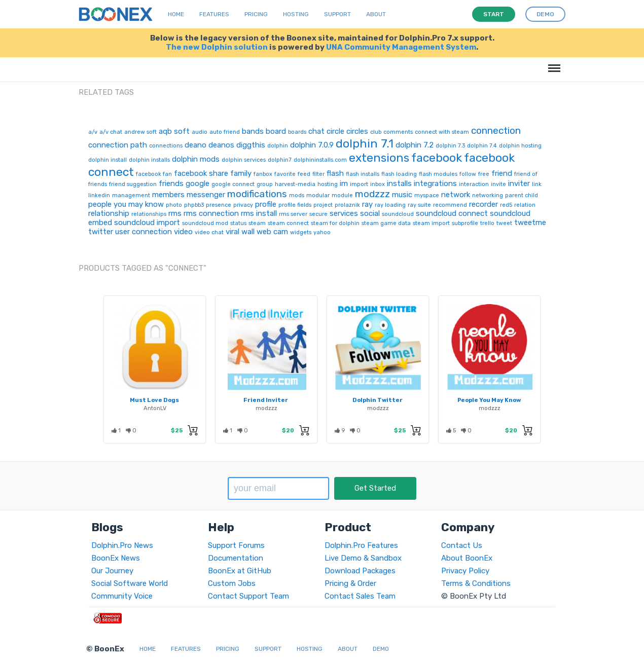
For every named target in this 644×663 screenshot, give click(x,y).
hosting (328, 184)
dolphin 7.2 (415, 145)
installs (399, 183)
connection (496, 131)
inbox (378, 184)
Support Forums (236, 545)
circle (335, 131)
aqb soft (174, 131)
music (402, 195)
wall (248, 232)
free (484, 174)
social (370, 213)
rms (175, 213)
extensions (379, 158)
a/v (93, 132)
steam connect (288, 223)
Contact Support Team (248, 596)
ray (367, 204)
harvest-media (295, 184)
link (537, 184)
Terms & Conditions (476, 583)
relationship (109, 213)
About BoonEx (467, 558)
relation (525, 205)
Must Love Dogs (154, 400)
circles (357, 131)
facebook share (201, 173)
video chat (209, 232)
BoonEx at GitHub (240, 571)
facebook (437, 158)
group (265, 184)
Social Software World (130, 583)
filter (318, 174)
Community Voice (122, 596)
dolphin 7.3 (450, 146)
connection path (118, 145)
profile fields (295, 205)
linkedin (99, 195)
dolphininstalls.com (320, 160)
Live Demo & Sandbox (363, 558)
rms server (293, 214)
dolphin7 (280, 160)
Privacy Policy (465, 571)
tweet (504, 223)
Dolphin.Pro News (122, 545)
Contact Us (462, 545)
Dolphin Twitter (378, 400)
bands (253, 131)
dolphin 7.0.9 (312, 145)
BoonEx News (116, 558)
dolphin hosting (520, 146)
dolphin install (108, 160)
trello (487, 223)
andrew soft (140, 132)
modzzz (372, 194)
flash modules (438, 174)
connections (166, 146)
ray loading (390, 205)
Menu (552, 63)
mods (297, 195)
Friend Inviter (266, 400)
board (276, 131)
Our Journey (112, 571)
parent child (522, 195)
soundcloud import (147, 223)
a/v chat (111, 132)
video (183, 232)
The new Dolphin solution (217, 47)
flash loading (399, 174)
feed (304, 174)
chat (316, 131)
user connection (144, 232)
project (323, 205)
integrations (435, 183)
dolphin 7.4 (482, 146)
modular (318, 195)
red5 (506, 205)
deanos (221, 145)
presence (219, 205)
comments (398, 132)
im (344, 183)
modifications (257, 194)
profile (266, 204)
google (198, 183)
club (376, 132)
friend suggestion (133, 184)
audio (200, 132)
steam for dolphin (335, 223)
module (342, 195)
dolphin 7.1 (365, 143)
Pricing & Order (350, 583)
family (241, 173)
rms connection (211, 213)
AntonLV (155, 408)
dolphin (278, 146)
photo (174, 205)
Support (337, 14)
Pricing (256, 14)
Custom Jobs (232, 583)
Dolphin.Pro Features (361, 545)
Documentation (236, 558)
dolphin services (244, 160)
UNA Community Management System (401, 47)
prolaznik (347, 205)
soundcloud (398, 214)
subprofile (465, 223)
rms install (259, 213)
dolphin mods (196, 159)
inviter (519, 183)
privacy (243, 205)
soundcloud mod (205, 223)
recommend (450, 205)
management (131, 195)
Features (214, 14)
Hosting (296, 14)
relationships (149, 214)
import (359, 184)
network (456, 195)
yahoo (322, 232)
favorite (285, 174)
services (344, 213)
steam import (431, 223)
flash (335, 173)
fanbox (263, 174)
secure (318, 214)
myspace (427, 195)
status (238, 223)
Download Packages (360, 571)
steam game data (386, 223)
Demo (381, 649)
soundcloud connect (452, 213)
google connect (233, 184)
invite (498, 184)
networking (488, 195)
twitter (101, 232)
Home (176, 14)
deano (195, 145)
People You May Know (489, 400)
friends (171, 183)
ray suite (419, 205)
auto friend (225, 132)
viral (232, 232)
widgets (301, 232)
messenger (206, 195)
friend (502, 173)
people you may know (126, 204)
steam (257, 223)
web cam (272, 232)
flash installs (363, 174)
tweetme (530, 223)
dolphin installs (149, 160)
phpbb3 (194, 205)
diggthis (251, 145)
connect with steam (442, 132)
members (168, 195)
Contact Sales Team (360, 596)
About (376, 14)
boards (297, 132)
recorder (484, 204)
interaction (474, 184)
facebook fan (154, 174)
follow (468, 174)
